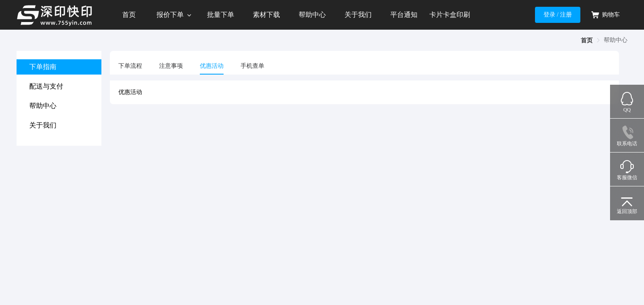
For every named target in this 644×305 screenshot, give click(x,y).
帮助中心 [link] (616, 40)
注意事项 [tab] (171, 66)
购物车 (605, 15)
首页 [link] (587, 40)
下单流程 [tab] (130, 66)
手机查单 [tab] (252, 66)
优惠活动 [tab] (212, 66)
